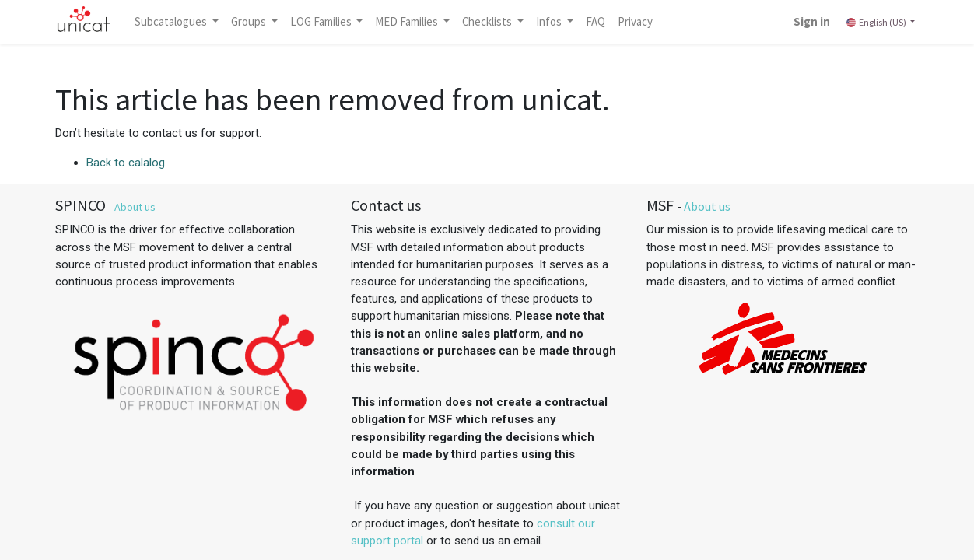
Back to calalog (126, 163)
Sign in (812, 21)
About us (135, 207)
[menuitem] (596, 22)
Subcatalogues (172, 21)
